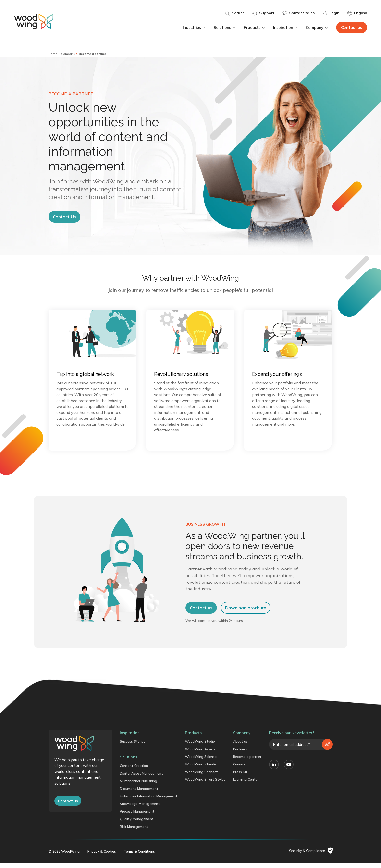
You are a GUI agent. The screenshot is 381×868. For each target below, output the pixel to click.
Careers (239, 769)
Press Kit (240, 777)
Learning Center (246, 785)
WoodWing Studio (200, 747)
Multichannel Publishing (138, 786)
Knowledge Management (140, 809)
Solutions (225, 27)
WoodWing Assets (200, 754)
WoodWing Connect (201, 777)
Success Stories (133, 747)
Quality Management (137, 824)
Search (235, 13)
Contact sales (298, 13)
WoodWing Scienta (201, 762)
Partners (240, 754)
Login (331, 13)
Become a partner (247, 762)
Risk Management (134, 832)
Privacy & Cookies (102, 856)
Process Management (137, 816)
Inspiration (286, 27)
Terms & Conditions (139, 856)
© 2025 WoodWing (64, 856)
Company (317, 27)
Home (53, 54)
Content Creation (134, 771)
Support (263, 13)
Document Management (139, 794)
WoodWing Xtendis (201, 769)
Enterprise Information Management (149, 801)
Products (255, 27)
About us (240, 747)
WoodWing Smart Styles (205, 785)
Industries (194, 27)
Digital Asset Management (141, 778)
